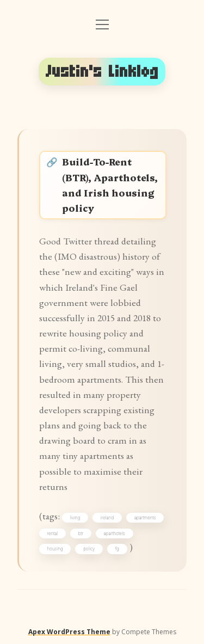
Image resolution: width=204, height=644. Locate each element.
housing (55, 549)
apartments (145, 518)
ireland (107, 518)
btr (81, 533)
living (75, 518)
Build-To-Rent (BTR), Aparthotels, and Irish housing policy (110, 184)
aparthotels (115, 533)
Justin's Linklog (102, 72)
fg (117, 549)
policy (89, 549)
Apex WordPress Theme (69, 632)
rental (53, 533)
